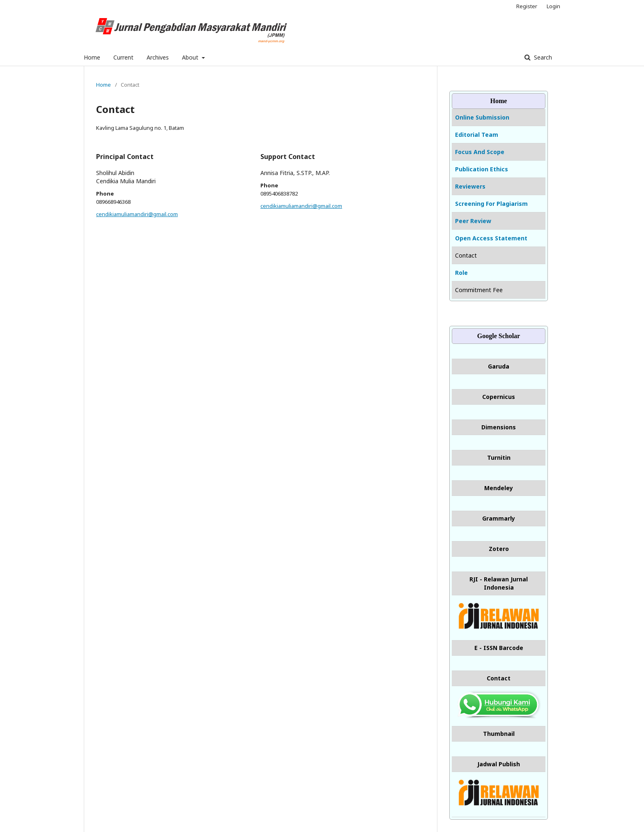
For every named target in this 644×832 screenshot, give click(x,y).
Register (527, 6)
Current (123, 57)
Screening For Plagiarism (491, 204)
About (191, 57)
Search (542, 57)
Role (461, 273)
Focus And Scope (480, 152)
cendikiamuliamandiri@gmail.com (137, 214)
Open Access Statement (491, 238)
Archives (158, 57)
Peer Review (473, 221)
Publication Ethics (482, 169)
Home (92, 57)
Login (553, 6)
